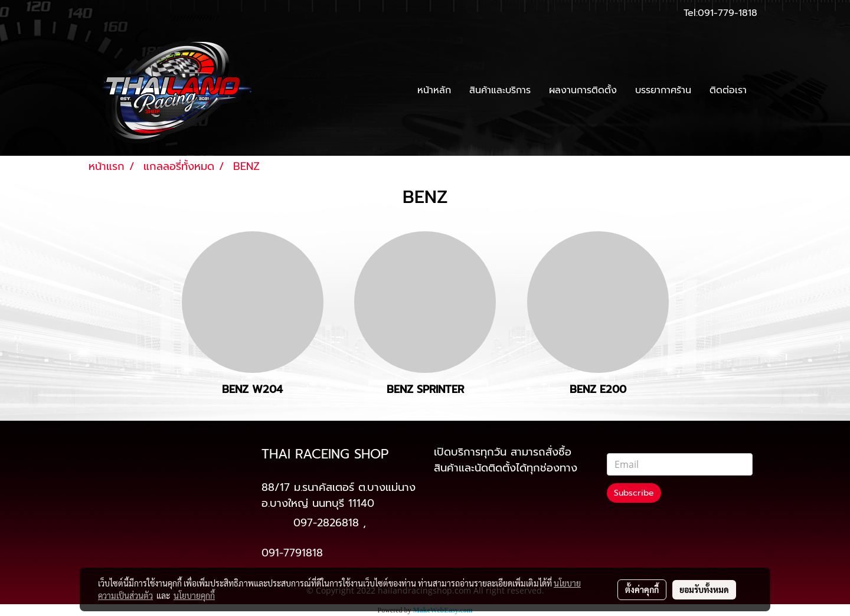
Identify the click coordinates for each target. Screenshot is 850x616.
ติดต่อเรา (728, 90)
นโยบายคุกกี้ (194, 595)
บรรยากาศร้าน (663, 90)
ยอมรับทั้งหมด (704, 589)
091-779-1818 (728, 13)
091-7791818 (292, 553)
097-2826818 (326, 523)
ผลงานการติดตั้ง (583, 90)
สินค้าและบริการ (500, 90)
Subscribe (634, 493)
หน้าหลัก (434, 90)
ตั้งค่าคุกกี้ (642, 589)
